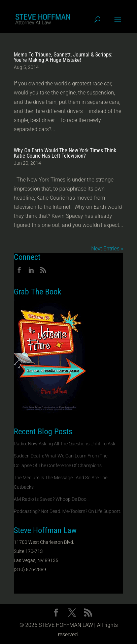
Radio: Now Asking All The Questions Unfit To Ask (65, 444)
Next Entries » (107, 249)
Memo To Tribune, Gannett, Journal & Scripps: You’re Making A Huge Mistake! (63, 57)
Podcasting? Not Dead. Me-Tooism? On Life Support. (67, 511)
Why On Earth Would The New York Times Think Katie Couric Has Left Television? (65, 153)
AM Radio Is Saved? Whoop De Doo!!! (52, 499)
